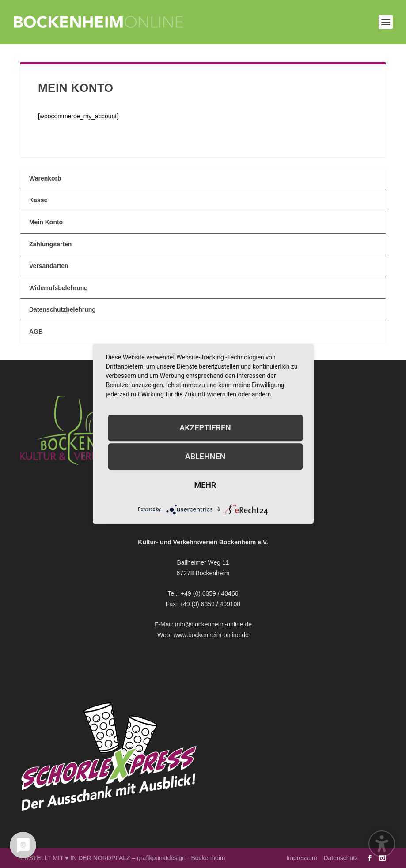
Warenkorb (45, 178)
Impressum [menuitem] (302, 858)
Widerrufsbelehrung (59, 288)
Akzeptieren (205, 428)
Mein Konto (46, 222)
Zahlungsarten (50, 244)
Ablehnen (205, 456)
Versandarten (49, 266)
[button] (386, 22)
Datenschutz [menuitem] (341, 858)
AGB (36, 332)
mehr (205, 485)
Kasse (38, 200)
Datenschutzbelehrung (63, 309)
